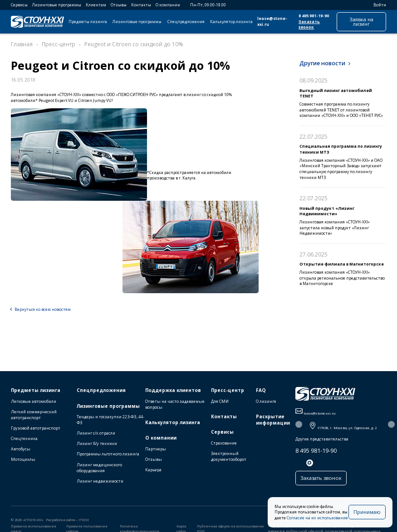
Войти (377, 5)
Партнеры (156, 450)
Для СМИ (220, 402)
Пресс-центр (228, 391)
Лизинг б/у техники (97, 444)
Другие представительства (322, 440)
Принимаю (367, 512)
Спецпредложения (186, 22)
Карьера (153, 471)
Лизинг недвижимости (100, 481)
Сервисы (19, 5)
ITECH (84, 521)
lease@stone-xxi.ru (272, 22)
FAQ (261, 391)
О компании (168, 5)
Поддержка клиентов (173, 391)
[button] (299, 425)
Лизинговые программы (57, 5)
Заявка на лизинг (361, 22)
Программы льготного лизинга (108, 455)
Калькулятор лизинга (231, 22)
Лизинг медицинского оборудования (99, 468)
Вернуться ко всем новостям (43, 310)
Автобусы (21, 450)
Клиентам (96, 5)
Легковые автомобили (34, 402)
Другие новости (322, 63)
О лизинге (266, 402)
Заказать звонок (309, 25)
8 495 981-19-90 (314, 16)
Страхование (224, 444)
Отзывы (119, 5)
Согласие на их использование (317, 518)
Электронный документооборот (229, 457)
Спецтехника (24, 439)
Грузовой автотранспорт (36, 429)
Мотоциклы (23, 460)
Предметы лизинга (88, 22)
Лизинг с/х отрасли (96, 434)
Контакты (141, 5)
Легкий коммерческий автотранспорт (34, 416)
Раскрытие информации (273, 421)
